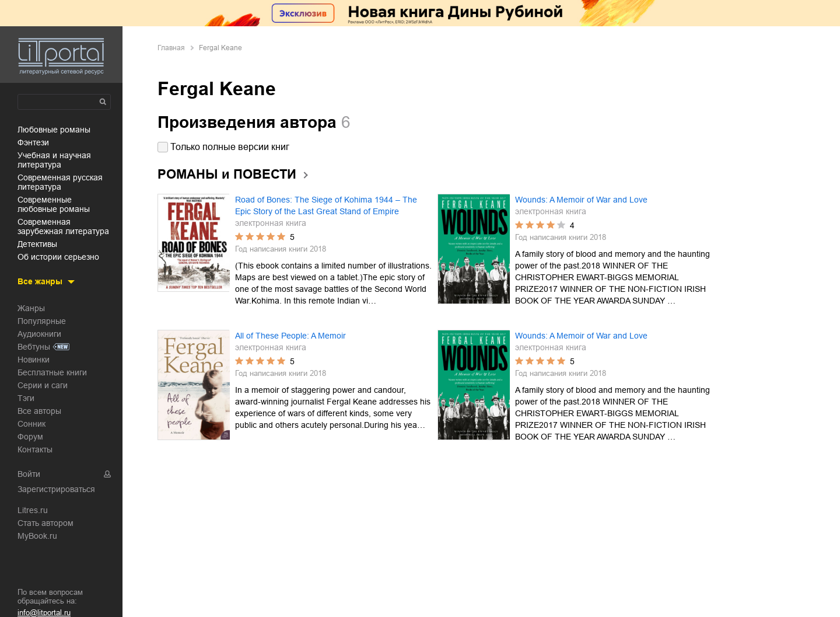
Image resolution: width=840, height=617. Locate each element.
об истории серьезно (58, 257)
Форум (30, 437)
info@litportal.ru (44, 613)
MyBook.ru (37, 536)
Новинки (34, 360)
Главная (171, 48)
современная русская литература (60, 182)
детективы (37, 244)
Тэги (26, 398)
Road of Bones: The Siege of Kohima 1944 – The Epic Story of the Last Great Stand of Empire (326, 205)
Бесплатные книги (52, 372)
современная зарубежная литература (63, 226)
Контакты (35, 449)
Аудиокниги (39, 334)
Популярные (42, 321)
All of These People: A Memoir (290, 336)
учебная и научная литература (54, 160)
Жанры (31, 308)
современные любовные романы (54, 204)
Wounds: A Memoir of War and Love (581, 200)
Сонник (32, 424)
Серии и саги (43, 385)
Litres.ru (33, 510)
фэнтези (33, 142)
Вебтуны (34, 347)
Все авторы (39, 411)
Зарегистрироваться (56, 489)
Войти (29, 474)
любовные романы (54, 130)
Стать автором (45, 523)
